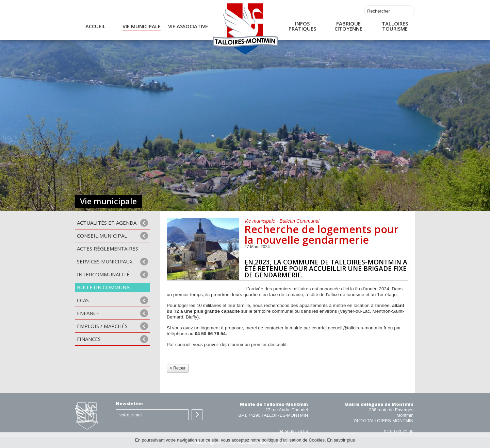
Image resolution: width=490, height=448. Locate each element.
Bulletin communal (104, 287)
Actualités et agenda (107, 223)
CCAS (83, 300)
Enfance (88, 313)
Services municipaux (105, 261)
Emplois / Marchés (102, 326)
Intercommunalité (103, 274)
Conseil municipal (102, 236)
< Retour (178, 368)
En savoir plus (341, 440)
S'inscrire (197, 415)
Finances (89, 339)
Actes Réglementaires (108, 248)
